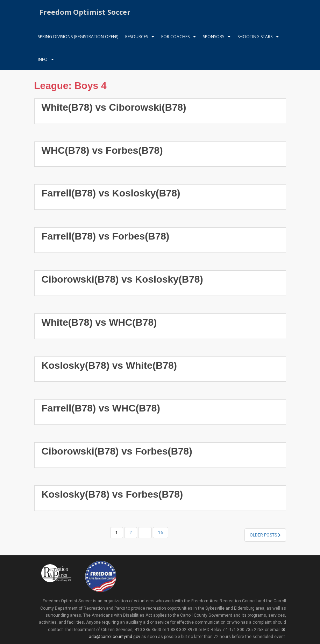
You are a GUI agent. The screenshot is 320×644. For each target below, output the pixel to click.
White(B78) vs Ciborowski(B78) (114, 107)
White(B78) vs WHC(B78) (99, 322)
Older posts (265, 535)
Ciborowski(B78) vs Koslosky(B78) (122, 279)
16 (161, 533)
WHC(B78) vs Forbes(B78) (102, 150)
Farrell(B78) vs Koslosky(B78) (111, 193)
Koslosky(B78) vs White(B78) (109, 365)
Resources (137, 37)
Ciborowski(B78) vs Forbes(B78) (117, 451)
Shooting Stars (255, 37)
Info (43, 59)
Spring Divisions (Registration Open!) (78, 37)
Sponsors (214, 37)
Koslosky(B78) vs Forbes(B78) (112, 494)
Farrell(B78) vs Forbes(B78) (106, 236)
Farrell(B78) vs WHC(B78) (101, 408)
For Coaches (175, 37)
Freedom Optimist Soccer (85, 12)
